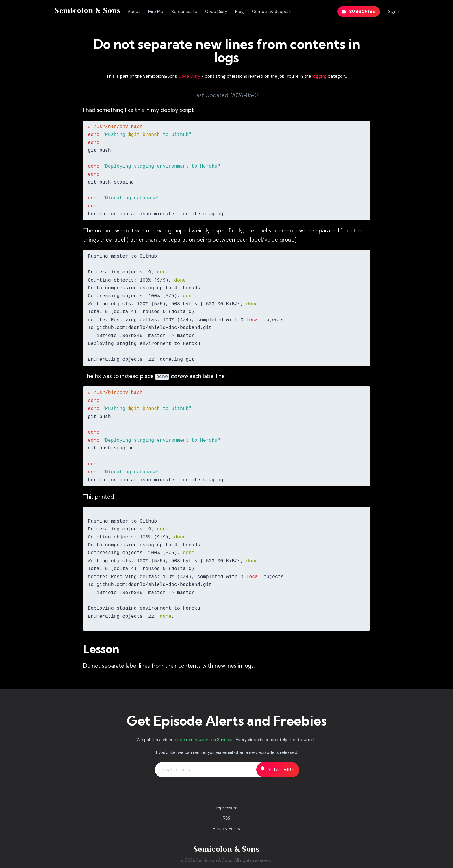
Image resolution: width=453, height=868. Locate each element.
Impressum (226, 808)
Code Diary (216, 12)
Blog (240, 12)
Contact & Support (271, 12)
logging (320, 76)
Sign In (394, 12)
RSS (226, 818)
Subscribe (359, 12)
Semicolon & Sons (88, 11)
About (134, 12)
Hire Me (156, 12)
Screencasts (184, 12)
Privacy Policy (227, 829)
